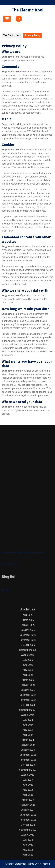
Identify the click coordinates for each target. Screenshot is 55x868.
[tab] (7, 19)
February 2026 (28, 765)
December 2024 (28, 835)
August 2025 (28, 795)
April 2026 (28, 755)
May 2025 (28, 810)
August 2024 (28, 855)
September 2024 (28, 850)
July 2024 (28, 860)
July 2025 (28, 800)
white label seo (10, 704)
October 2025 (28, 785)
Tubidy (5, 730)
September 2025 (28, 790)
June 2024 (28, 865)
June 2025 (28, 805)
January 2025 (28, 830)
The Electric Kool (27, 10)
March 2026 (28, 760)
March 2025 (28, 820)
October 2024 (28, 845)
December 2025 (28, 775)
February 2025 (28, 825)
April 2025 (28, 815)
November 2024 (28, 840)
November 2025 (28, 780)
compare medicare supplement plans (22, 692)
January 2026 (28, 770)
